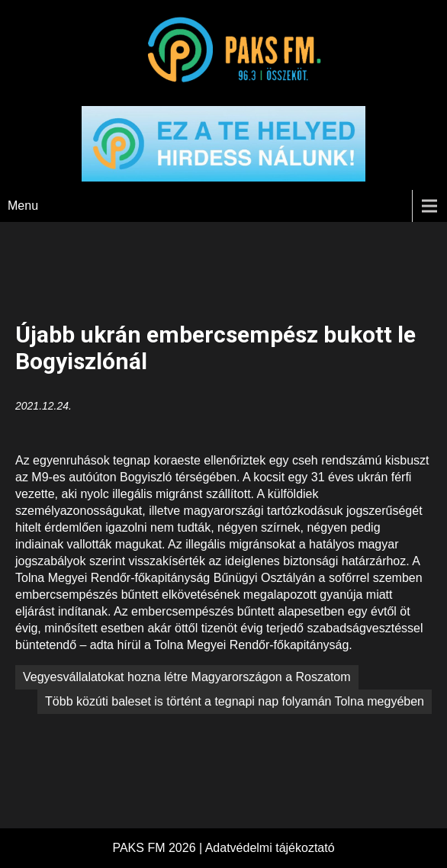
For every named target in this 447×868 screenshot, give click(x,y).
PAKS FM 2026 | (158, 848)
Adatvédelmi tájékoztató (270, 848)
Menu (23, 206)
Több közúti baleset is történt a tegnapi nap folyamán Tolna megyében (235, 701)
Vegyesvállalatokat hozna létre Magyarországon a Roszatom (187, 677)
